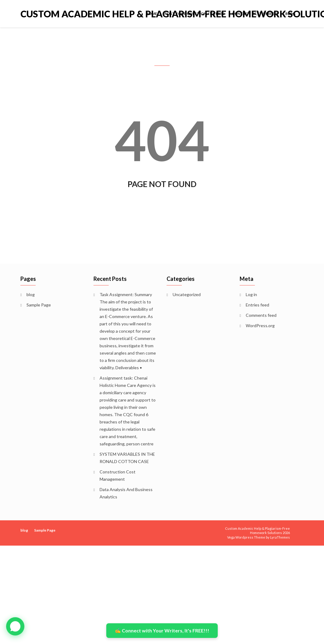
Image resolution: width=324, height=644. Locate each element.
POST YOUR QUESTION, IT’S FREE (194, 14)
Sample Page (39, 305)
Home (151, 14)
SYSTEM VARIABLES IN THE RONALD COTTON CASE (127, 458)
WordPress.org (260, 326)
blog (290, 14)
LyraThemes (280, 537)
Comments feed (261, 315)
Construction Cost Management (118, 475)
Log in (251, 294)
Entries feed (257, 305)
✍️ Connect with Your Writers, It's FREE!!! (162, 630)
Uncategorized (187, 294)
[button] (15, 626)
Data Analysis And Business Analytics (126, 493)
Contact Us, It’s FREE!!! (255, 14)
